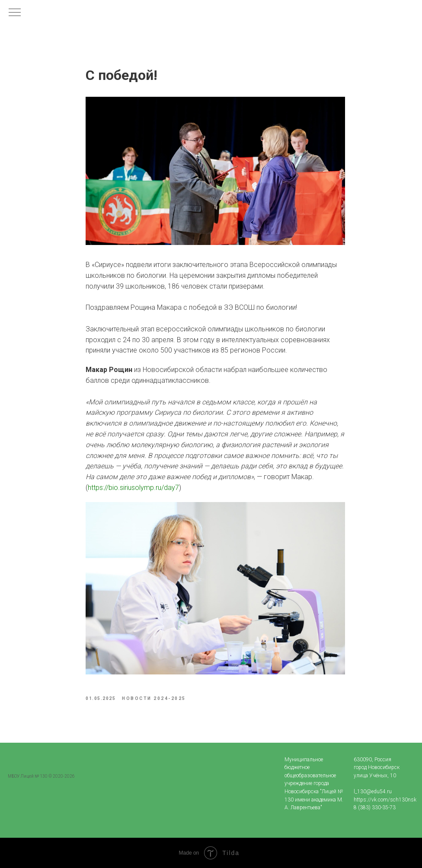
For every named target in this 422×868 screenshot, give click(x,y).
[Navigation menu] (15, 13)
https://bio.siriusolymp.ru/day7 (133, 488)
